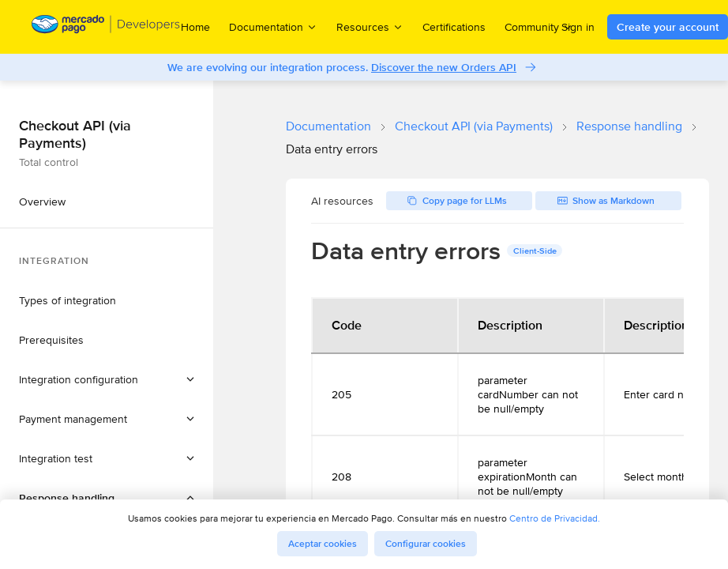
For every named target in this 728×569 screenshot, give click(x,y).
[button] (107, 379)
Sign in (578, 27)
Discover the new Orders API (444, 67)
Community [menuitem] (539, 26)
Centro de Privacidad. (555, 518)
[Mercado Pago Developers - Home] (106, 27)
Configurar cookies (426, 544)
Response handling (629, 126)
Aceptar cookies (323, 544)
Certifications (454, 27)
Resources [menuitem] (370, 26)
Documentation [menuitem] (273, 26)
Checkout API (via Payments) (474, 126)
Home (195, 27)
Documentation (328, 126)
